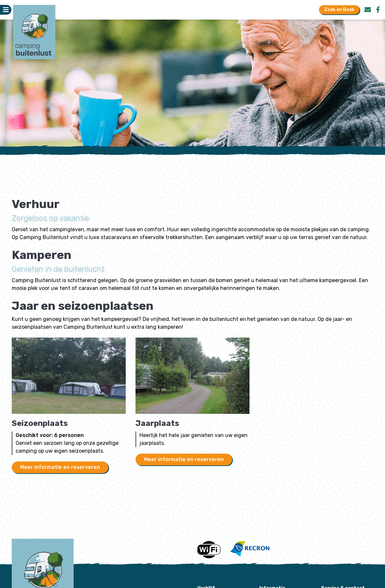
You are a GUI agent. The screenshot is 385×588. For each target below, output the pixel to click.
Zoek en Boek (339, 10)
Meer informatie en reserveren (60, 467)
